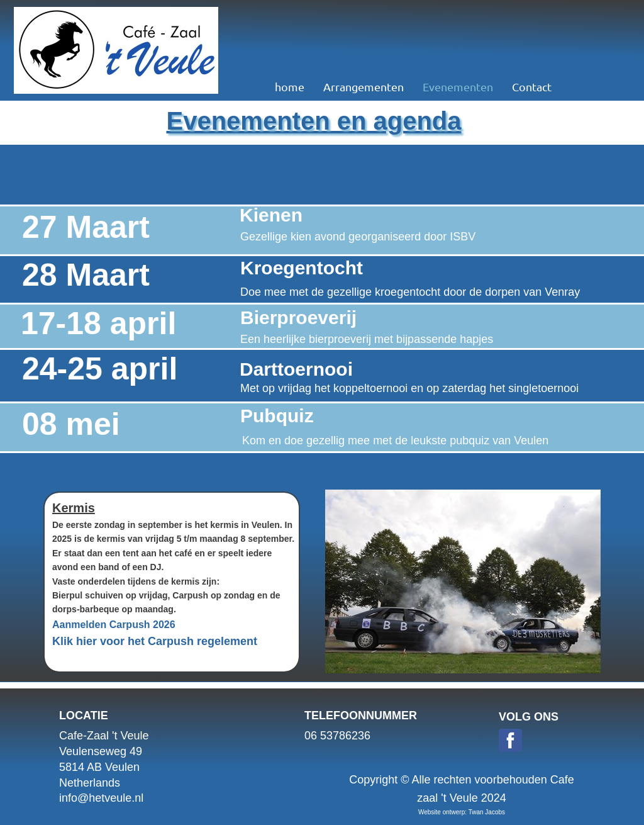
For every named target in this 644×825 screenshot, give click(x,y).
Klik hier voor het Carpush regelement (155, 641)
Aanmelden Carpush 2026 (114, 625)
